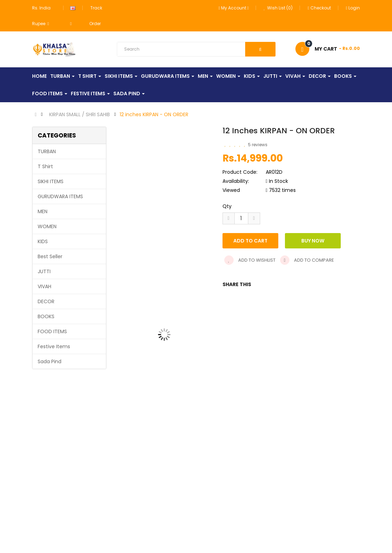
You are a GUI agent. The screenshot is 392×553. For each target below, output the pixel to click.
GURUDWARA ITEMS (60, 196)
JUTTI (44, 271)
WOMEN (47, 226)
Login (353, 8)
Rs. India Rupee (41, 16)
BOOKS (46, 316)
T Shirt (45, 166)
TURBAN (47, 151)
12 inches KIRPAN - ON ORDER (154, 114)
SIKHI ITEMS (51, 181)
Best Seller (50, 256)
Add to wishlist (250, 260)
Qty (227, 206)
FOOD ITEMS (52, 331)
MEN (43, 211)
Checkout (319, 8)
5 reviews (258, 145)
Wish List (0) (278, 8)
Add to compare (307, 260)
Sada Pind (50, 361)
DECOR (46, 301)
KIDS (43, 241)
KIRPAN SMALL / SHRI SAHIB (80, 114)
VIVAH (44, 286)
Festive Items (54, 346)
